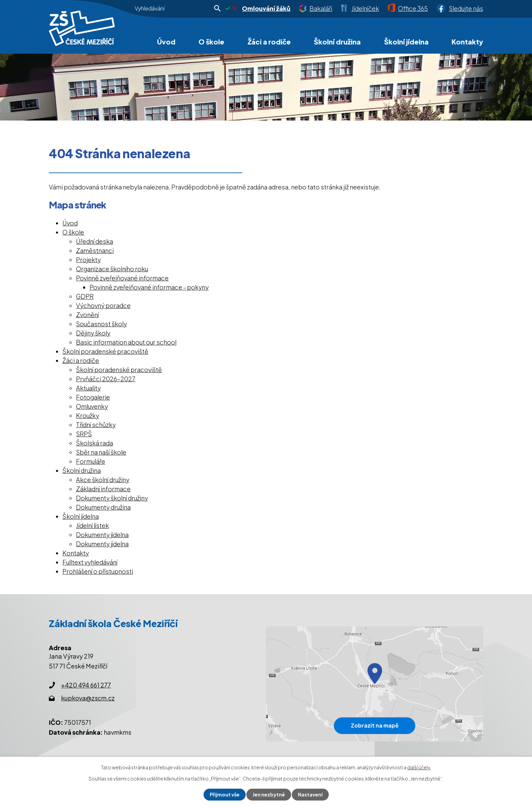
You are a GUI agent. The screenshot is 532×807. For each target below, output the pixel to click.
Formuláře (91, 461)
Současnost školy (101, 324)
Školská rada (94, 443)
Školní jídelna (406, 42)
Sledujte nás (466, 8)
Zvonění (87, 315)
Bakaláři (321, 8)
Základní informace (103, 489)
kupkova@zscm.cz (88, 698)
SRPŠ (84, 434)
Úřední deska (94, 241)
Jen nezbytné (269, 794)
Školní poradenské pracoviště (105, 351)
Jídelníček (365, 8)
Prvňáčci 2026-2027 (106, 379)
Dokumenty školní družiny (112, 498)
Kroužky (88, 415)
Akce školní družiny (103, 480)
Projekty (88, 260)
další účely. (419, 767)
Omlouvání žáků (266, 8)
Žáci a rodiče (269, 42)
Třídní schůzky (96, 425)
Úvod (166, 42)
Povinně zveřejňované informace (122, 278)
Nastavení (310, 794)
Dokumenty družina (103, 507)
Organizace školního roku (112, 269)
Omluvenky (92, 406)
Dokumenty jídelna (102, 535)
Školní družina (337, 42)
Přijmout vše (225, 794)
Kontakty (467, 42)
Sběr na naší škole (101, 452)
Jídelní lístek (92, 525)
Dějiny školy (93, 333)
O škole (211, 42)
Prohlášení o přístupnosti (98, 571)
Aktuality (88, 388)
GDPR (85, 296)
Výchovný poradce (103, 305)
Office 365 (413, 8)
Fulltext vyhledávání (90, 562)
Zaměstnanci (95, 250)
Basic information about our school (126, 342)
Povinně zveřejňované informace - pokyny (149, 287)
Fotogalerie (93, 397)
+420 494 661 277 (86, 685)
